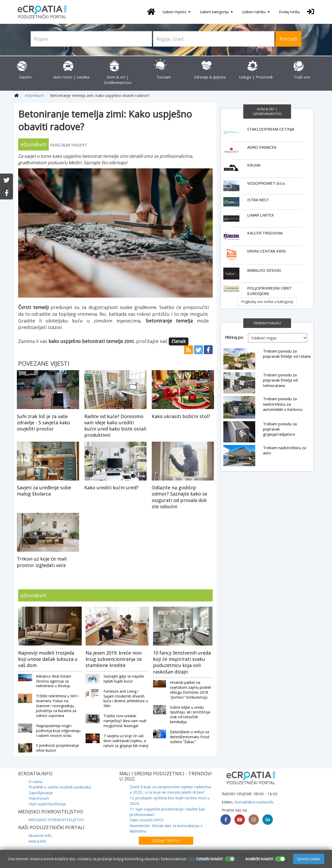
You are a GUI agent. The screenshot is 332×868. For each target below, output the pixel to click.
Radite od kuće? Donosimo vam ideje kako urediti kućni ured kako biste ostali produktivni (115, 426)
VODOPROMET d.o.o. (266, 183)
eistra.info (37, 841)
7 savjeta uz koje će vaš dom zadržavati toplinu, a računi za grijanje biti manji (126, 741)
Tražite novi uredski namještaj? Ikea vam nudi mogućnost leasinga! (125, 721)
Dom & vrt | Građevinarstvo (118, 74)
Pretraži (288, 39)
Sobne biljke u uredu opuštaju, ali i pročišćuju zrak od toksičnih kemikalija (190, 715)
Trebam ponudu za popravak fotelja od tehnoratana (280, 380)
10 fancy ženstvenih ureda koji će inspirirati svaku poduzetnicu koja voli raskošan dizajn (182, 662)
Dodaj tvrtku (289, 12)
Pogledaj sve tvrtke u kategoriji (267, 302)
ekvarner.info (40, 835)
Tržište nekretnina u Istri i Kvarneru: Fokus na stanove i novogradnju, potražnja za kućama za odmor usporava (57, 706)
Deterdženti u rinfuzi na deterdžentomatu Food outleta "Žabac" (189, 737)
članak (179, 341)
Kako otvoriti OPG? (147, 820)
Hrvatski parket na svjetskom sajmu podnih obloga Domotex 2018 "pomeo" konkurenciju (191, 690)
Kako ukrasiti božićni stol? (181, 416)
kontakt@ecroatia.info (254, 802)
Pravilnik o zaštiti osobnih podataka (60, 787)
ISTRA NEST (258, 200)
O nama (35, 781)
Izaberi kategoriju (216, 12)
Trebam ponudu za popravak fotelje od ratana (287, 354)
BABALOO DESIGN (264, 270)
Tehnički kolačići (209, 859)
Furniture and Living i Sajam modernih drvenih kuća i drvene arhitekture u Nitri (126, 699)
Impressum (39, 798)
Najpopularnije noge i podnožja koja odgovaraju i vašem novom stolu (58, 731)
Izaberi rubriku (256, 12)
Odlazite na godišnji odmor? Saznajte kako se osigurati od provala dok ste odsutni (179, 497)
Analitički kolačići (259, 859)
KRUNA (254, 165)
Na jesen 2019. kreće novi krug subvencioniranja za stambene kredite (114, 659)
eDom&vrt (34, 95)
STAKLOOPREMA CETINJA (271, 129)
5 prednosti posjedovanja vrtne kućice (57, 748)
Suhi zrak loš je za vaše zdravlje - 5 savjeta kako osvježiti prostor (43, 423)
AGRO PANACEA (262, 147)
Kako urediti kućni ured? (111, 487)
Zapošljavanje (41, 793)
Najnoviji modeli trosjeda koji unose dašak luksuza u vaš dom (48, 659)
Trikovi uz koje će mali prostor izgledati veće (42, 562)
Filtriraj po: (234, 337)
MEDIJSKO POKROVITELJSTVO (56, 820)
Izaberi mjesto (177, 12)
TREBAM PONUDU (267, 323)
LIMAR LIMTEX (261, 215)
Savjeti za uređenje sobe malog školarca (44, 491)
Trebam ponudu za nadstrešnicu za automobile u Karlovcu (283, 404)
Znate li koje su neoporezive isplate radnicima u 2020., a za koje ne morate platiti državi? (170, 789)
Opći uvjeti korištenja (47, 804)
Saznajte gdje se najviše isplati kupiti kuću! (124, 679)
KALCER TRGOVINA (265, 233)
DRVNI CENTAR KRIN (266, 251)
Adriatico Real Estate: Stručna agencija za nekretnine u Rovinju (54, 681)
